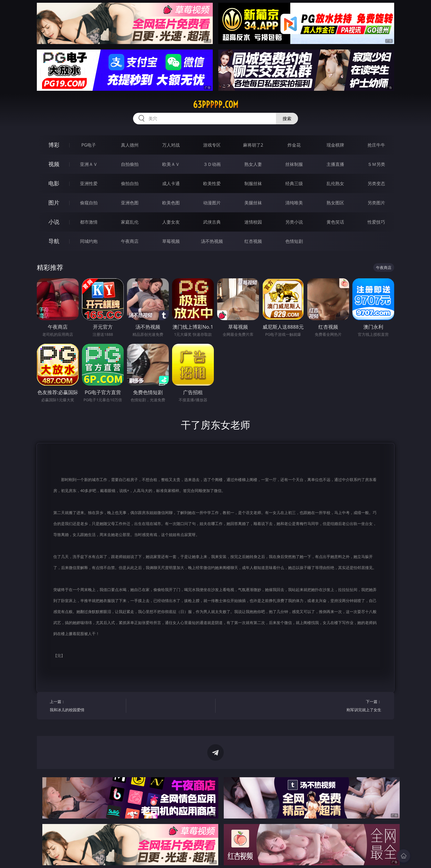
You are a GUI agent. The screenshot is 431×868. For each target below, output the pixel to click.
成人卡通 (171, 183)
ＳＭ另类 (376, 164)
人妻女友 (171, 222)
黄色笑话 (335, 222)
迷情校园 (253, 222)
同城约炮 (89, 241)
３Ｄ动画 (212, 164)
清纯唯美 (294, 203)
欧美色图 (171, 203)
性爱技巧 (376, 222)
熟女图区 (335, 203)
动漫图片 (212, 203)
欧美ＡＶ (171, 164)
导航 (54, 241)
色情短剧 (294, 241)
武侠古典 (212, 222)
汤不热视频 (212, 241)
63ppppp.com (216, 105)
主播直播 (335, 164)
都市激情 (89, 222)
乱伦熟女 (335, 183)
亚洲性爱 (89, 183)
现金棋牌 (335, 145)
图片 (54, 203)
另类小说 (294, 222)
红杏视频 (253, 241)
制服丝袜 (253, 183)
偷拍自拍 (130, 183)
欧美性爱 (212, 183)
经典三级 (294, 183)
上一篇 (86, 706)
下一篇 (345, 706)
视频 (54, 164)
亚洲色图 (130, 203)
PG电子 (89, 145)
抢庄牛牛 (376, 145)
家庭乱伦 (130, 222)
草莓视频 (171, 241)
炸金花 (294, 145)
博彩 (54, 145)
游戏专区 (212, 145)
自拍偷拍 (130, 164)
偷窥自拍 (89, 203)
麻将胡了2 (253, 145)
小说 (54, 222)
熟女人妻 (253, 164)
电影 (54, 183)
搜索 (287, 119)
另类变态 (376, 183)
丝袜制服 (294, 164)
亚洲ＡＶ (89, 164)
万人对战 (171, 145)
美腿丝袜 (253, 203)
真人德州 (130, 145)
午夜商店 (130, 241)
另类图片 (376, 203)
